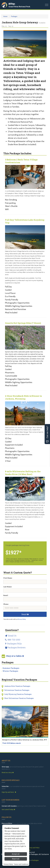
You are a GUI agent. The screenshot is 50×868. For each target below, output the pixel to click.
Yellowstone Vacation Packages (17, 690)
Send (25, 614)
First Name (8, 578)
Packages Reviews (15, 647)
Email (6, 595)
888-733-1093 (13, 640)
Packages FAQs (13, 644)
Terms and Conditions (21, 864)
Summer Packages (11, 668)
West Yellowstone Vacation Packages (19, 698)
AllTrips (12, 4)
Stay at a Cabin (15, 656)
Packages (14, 16)
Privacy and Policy (33, 848)
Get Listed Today (8, 809)
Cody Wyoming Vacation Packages (18, 694)
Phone (6, 604)
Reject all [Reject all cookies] (16, 859)
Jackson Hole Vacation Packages (17, 686)
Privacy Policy (22, 619)
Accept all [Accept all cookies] (16, 854)
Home (5, 16)
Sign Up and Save (9, 792)
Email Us (11, 636)
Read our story (8, 772)
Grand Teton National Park (19, 7)
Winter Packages (10, 671)
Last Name (8, 587)
